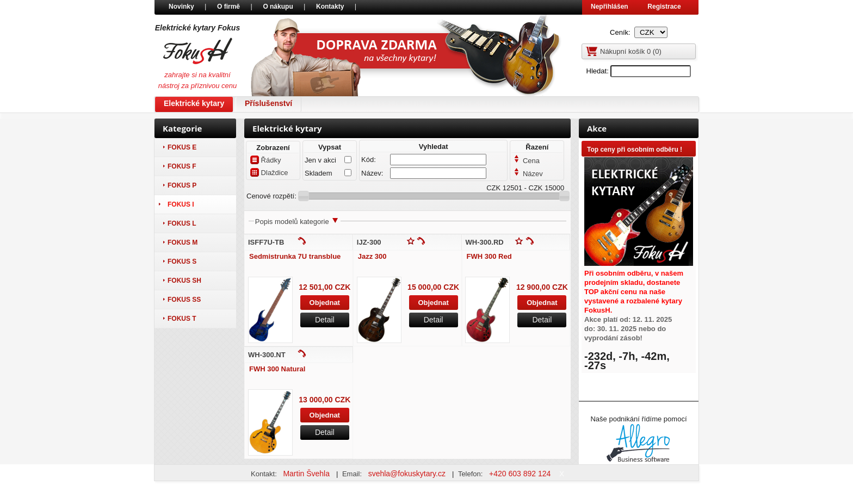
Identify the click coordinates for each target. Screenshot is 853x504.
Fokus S (182, 262)
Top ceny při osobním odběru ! (635, 150)
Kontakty (331, 7)
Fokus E (182, 147)
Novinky (182, 7)
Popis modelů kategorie (297, 222)
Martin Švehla (307, 474)
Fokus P (182, 185)
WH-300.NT (267, 355)
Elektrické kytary (194, 103)
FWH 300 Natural (277, 369)
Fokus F (182, 166)
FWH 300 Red (489, 256)
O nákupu (279, 7)
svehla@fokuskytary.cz (408, 474)
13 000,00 (316, 400)
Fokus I (181, 204)
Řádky (265, 160)
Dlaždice (269, 172)
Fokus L (182, 223)
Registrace (664, 7)
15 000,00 (424, 287)
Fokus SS (184, 300)
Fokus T (182, 319)
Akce (597, 128)
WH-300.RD (485, 242)
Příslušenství (268, 103)
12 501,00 (316, 287)
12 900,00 (533, 287)
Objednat (325, 303)
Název (528, 174)
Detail (325, 320)
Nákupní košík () (631, 51)
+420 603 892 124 (521, 474)
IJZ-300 (369, 242)
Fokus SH (184, 281)
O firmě (229, 7)
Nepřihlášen (610, 7)
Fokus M (183, 242)
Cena (527, 161)
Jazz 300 (372, 256)
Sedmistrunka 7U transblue (295, 256)
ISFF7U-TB (266, 242)
